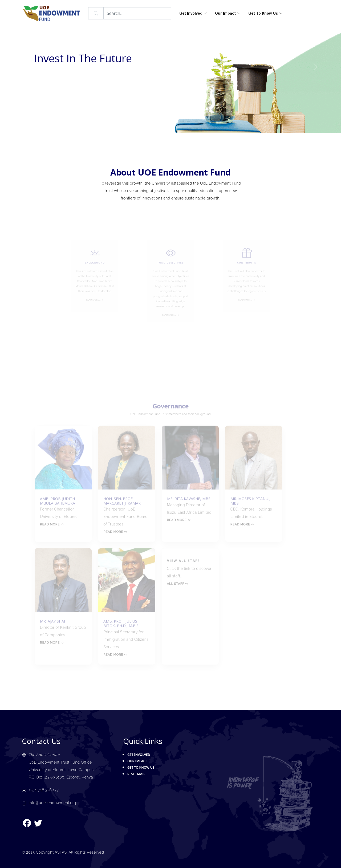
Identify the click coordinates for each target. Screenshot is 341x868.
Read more (52, 517)
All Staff (178, 576)
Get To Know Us (265, 13)
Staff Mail (136, 774)
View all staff (184, 553)
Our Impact (228, 13)
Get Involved (193, 13)
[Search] (137, 13)
